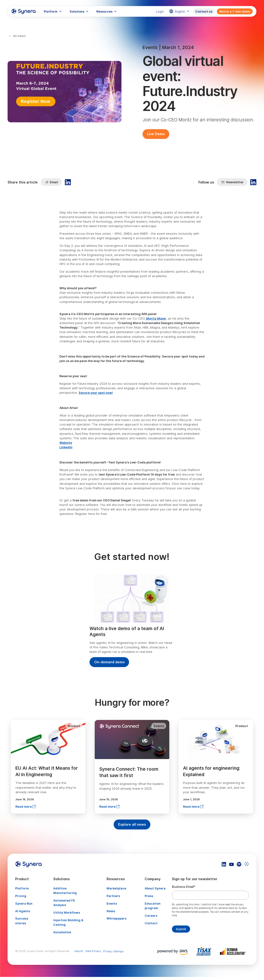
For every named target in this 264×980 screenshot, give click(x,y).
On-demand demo (109, 662)
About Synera (155, 888)
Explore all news (132, 824)
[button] (53, 11)
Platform (22, 888)
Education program (153, 906)
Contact (151, 923)
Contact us (204, 11)
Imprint (79, 951)
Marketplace (116, 888)
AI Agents (23, 911)
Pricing (21, 896)
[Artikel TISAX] (205, 951)
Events (112, 904)
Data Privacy (93, 951)
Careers (151, 916)
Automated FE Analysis (64, 903)
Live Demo (156, 134)
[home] (23, 11)
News (111, 911)
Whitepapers (116, 918)
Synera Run (24, 904)
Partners (113, 896)
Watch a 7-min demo (235, 11)
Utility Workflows (67, 913)
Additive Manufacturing (65, 891)
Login (160, 11)
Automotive (62, 932)
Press (149, 896)
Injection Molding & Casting (68, 922)
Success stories (22, 921)
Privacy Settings (114, 951)
